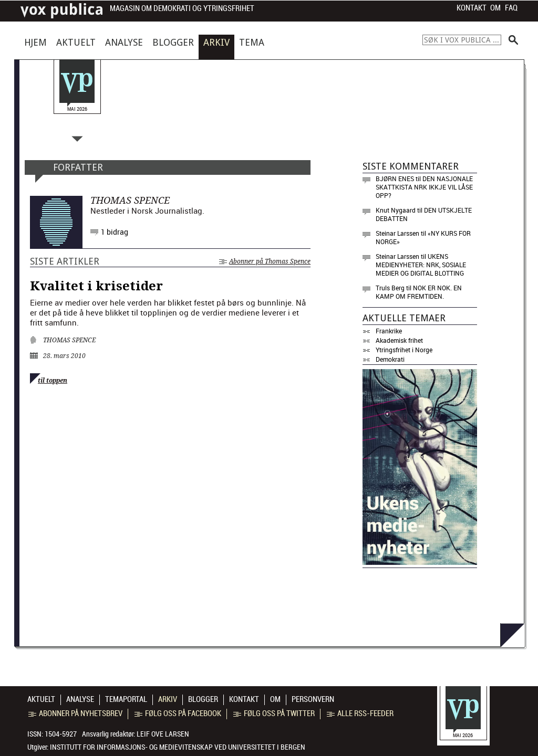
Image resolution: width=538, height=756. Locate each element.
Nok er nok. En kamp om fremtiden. (419, 292)
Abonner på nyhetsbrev (75, 713)
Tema (252, 42)
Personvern (313, 699)
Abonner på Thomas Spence (265, 261)
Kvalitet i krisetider (96, 286)
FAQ (511, 8)
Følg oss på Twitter (274, 713)
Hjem (35, 42)
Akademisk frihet (399, 340)
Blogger (173, 42)
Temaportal (126, 699)
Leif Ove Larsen (163, 734)
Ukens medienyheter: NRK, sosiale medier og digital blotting (421, 265)
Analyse (124, 42)
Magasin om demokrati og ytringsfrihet (182, 9)
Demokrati (390, 359)
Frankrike (389, 331)
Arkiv (216, 42)
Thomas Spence (69, 340)
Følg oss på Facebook (178, 713)
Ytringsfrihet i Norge (404, 350)
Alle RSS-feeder (360, 713)
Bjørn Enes (395, 178)
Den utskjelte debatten (424, 214)
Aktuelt (76, 42)
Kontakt (472, 8)
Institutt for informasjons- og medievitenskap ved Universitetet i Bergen (178, 747)
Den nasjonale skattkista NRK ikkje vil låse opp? (424, 187)
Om (495, 8)
